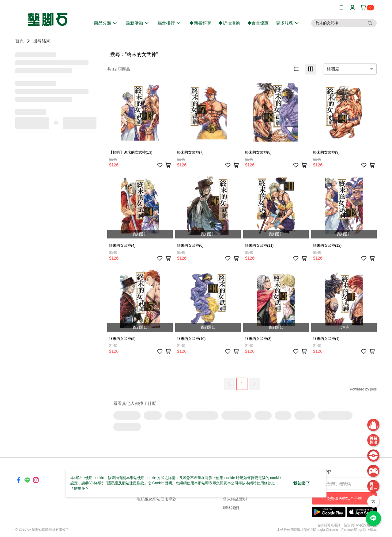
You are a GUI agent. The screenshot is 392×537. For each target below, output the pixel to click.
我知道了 (302, 483)
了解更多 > (79, 488)
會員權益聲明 (235, 499)
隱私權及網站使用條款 (156, 499)
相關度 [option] (333, 69)
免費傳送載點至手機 (344, 499)
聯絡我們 (231, 508)
